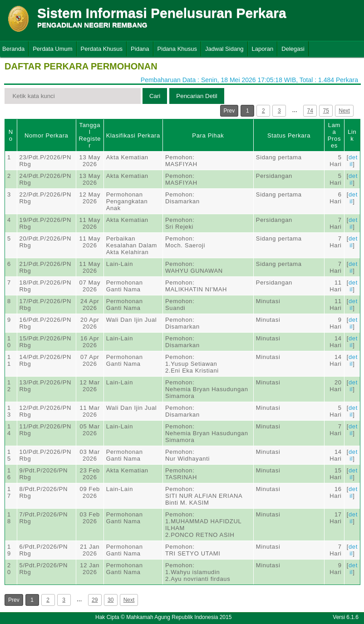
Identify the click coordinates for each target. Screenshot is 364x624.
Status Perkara (289, 135)
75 (326, 111)
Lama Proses (334, 135)
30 (111, 600)
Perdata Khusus (102, 49)
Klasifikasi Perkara (133, 135)
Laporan (263, 49)
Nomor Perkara (47, 135)
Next (344, 111)
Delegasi (293, 49)
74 (310, 111)
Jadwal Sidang (224, 49)
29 (95, 600)
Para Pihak (208, 135)
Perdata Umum (52, 49)
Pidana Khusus (177, 49)
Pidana (140, 49)
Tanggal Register (90, 135)
